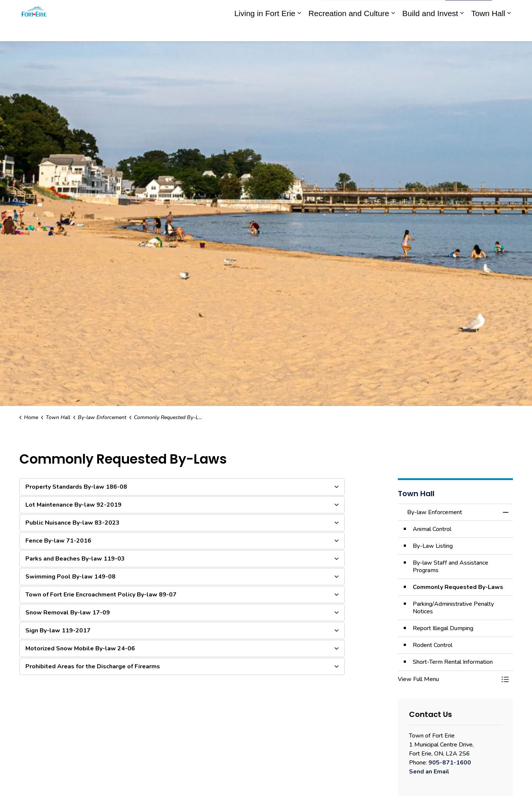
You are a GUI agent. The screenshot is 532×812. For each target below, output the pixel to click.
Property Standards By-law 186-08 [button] (76, 487)
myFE (284, 10)
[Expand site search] (505, 10)
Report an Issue (356, 10)
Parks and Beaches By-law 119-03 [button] (75, 559)
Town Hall (488, 31)
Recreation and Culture (349, 31)
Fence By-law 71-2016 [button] (58, 541)
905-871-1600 (450, 763)
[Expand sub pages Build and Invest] (462, 31)
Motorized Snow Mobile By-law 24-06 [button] (80, 648)
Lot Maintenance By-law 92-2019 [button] (73, 505)
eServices (258, 10)
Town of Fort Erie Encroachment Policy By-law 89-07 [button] (101, 595)
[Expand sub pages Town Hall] (509, 31)
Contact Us (417, 10)
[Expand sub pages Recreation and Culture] (393, 31)
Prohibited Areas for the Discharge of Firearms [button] (93, 666)
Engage (306, 10)
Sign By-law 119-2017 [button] (58, 631)
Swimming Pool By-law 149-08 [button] (70, 577)
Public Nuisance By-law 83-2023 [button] (73, 523)
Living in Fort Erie (265, 31)
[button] (448, 679)
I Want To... (469, 10)
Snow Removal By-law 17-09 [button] (68, 613)
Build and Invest (430, 31)
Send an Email (429, 772)
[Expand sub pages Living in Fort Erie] (299, 31)
